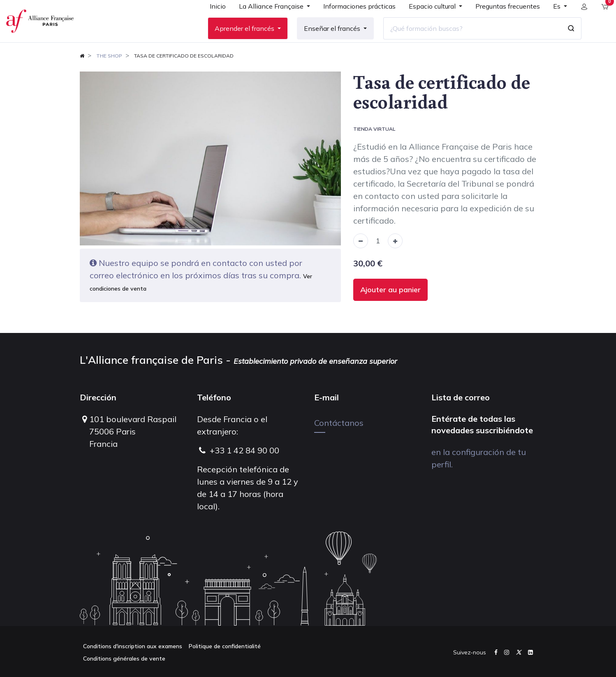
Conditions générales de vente (124, 659)
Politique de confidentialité (225, 646)
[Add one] (395, 266)
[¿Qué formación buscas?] (466, 41)
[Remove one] (361, 266)
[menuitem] (212, 21)
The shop (109, 80)
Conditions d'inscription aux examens (133, 646)
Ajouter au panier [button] (390, 314)
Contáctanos (339, 423)
